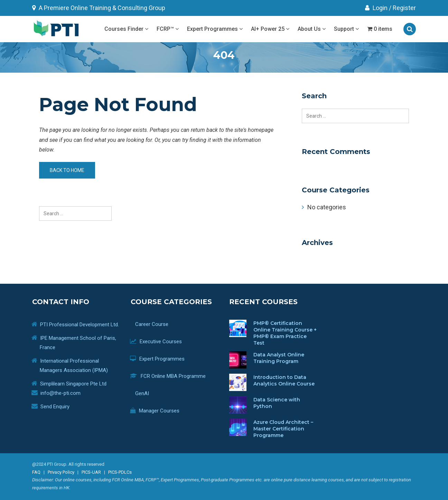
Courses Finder (126, 29)
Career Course (154, 324)
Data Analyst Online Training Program (279, 358)
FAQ (36, 472)
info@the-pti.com (60, 393)
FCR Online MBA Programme (173, 376)
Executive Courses (161, 342)
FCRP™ (168, 29)
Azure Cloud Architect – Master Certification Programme (283, 429)
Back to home (67, 170)
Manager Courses (160, 411)
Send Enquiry (55, 407)
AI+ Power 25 (270, 29)
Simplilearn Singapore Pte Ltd (73, 384)
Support (346, 29)
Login (376, 8)
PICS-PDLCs (120, 472)
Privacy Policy (61, 472)
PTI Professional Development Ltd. (80, 325)
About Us (312, 29)
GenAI (145, 393)
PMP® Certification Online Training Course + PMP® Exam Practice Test (285, 333)
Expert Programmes (215, 29)
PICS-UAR (91, 472)
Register (404, 8)
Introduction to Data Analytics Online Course (284, 380)
